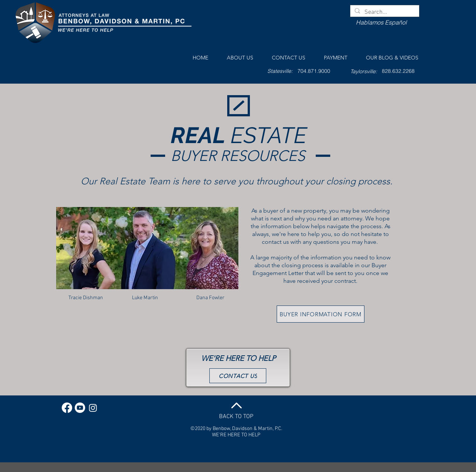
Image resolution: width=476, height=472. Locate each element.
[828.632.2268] (398, 71)
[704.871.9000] (314, 71)
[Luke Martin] (145, 298)
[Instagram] (93, 408)
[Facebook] (67, 408)
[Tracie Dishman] (86, 298)
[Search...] (384, 12)
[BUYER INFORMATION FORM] (321, 314)
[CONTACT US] (238, 376)
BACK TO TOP (236, 417)
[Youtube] (80, 408)
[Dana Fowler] (210, 298)
